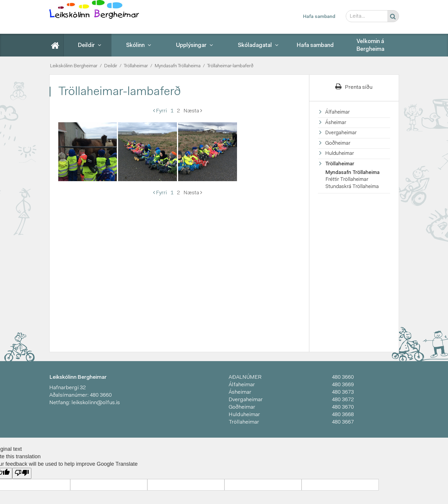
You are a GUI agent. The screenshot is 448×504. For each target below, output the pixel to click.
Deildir (111, 66)
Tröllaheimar (136, 66)
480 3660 (101, 395)
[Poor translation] (22, 473)
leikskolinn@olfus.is (96, 403)
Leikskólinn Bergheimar (74, 66)
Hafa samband (319, 17)
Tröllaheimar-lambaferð (230, 66)
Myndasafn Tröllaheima (178, 66)
